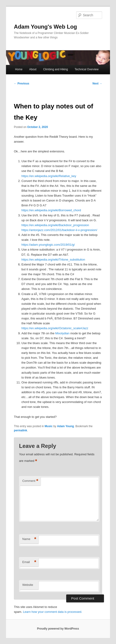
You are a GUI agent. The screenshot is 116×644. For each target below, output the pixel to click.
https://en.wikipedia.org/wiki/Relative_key (49, 176)
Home (19, 69)
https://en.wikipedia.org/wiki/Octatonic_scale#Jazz (55, 328)
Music (49, 426)
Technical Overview (86, 69)
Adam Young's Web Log (45, 27)
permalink (20, 430)
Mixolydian (62, 333)
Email (29, 562)
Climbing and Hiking (55, 69)
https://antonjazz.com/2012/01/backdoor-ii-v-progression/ (59, 230)
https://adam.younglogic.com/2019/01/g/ (48, 245)
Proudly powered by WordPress (58, 629)
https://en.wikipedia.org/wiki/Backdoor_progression (55, 225)
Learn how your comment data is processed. (53, 612)
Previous (22, 84)
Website (28, 585)
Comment (30, 481)
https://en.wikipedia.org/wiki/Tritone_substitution (53, 260)
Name (29, 539)
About (33, 69)
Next (97, 84)
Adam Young (65, 426)
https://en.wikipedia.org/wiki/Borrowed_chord (51, 210)
